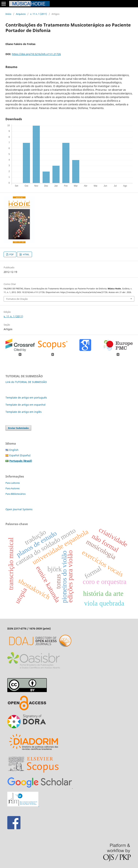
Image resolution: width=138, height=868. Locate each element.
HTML (26, 254)
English (14, 450)
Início (8, 14)
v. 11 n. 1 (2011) (39, 14)
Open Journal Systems (19, 509)
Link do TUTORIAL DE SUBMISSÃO (26, 382)
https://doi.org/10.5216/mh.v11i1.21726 (36, 54)
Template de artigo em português (26, 398)
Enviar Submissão (18, 428)
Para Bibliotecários (16, 494)
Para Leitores (13, 483)
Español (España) (20, 455)
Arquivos (21, 14)
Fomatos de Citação (17, 299)
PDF (11, 254)
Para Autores (13, 488)
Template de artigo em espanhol (25, 405)
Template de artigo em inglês (24, 412)
